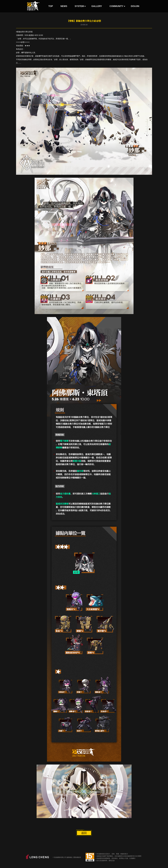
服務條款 (69, 857)
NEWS (64, 6)
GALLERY (97, 6)
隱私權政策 (77, 857)
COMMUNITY (116, 6)
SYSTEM (79, 6)
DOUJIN (135, 6)
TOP (51, 6)
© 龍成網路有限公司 (59, 857)
